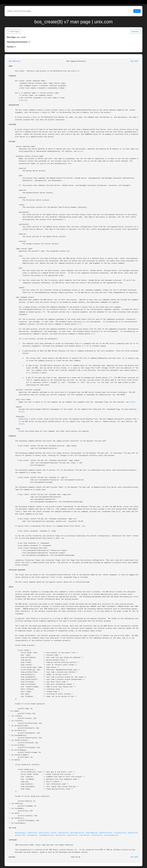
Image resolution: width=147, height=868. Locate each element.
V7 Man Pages (14, 31)
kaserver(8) (133, 833)
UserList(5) (44, 833)
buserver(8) (63, 833)
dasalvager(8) (92, 833)
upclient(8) (61, 835)
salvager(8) (32, 835)
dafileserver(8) (77, 833)
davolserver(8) (106, 833)
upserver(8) (72, 835)
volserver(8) (97, 835)
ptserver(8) (20, 835)
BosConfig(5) (21, 833)
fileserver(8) (120, 833)
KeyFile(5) (33, 833)
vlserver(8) (84, 835)
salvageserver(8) (46, 835)
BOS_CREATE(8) (15, 61)
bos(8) (80, 151)
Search (137, 11)
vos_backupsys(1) (111, 835)
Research (135, 31)
